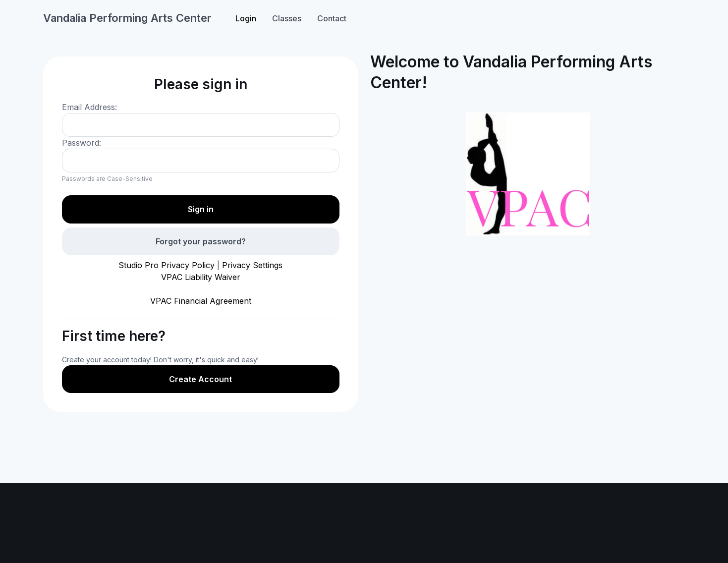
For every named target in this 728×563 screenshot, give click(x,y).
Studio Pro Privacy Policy (167, 265)
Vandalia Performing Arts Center (127, 18)
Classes (287, 18)
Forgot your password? (201, 241)
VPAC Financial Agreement (201, 301)
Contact (332, 18)
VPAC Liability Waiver (201, 277)
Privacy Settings (252, 265)
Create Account (200, 379)
